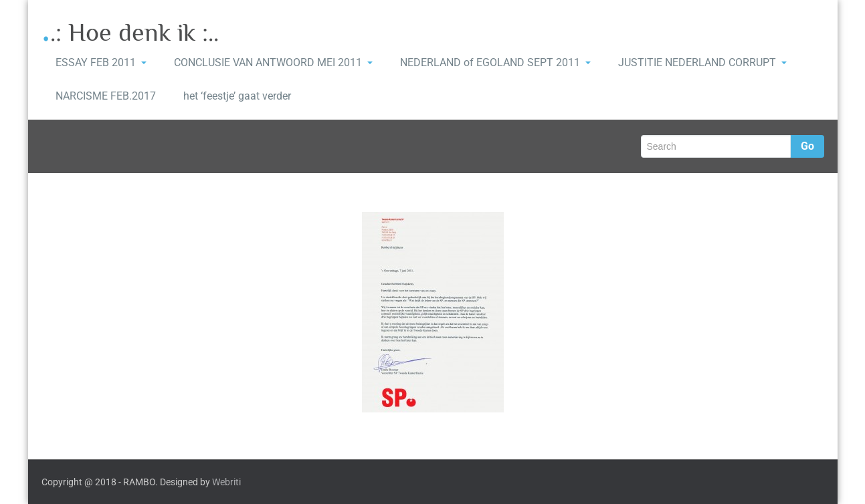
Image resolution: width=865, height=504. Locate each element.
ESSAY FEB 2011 (101, 62)
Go (807, 146)
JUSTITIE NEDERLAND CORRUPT (702, 62)
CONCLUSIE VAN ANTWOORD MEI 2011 (273, 62)
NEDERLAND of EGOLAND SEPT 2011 (495, 62)
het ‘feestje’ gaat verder (237, 96)
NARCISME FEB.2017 (106, 96)
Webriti (226, 482)
